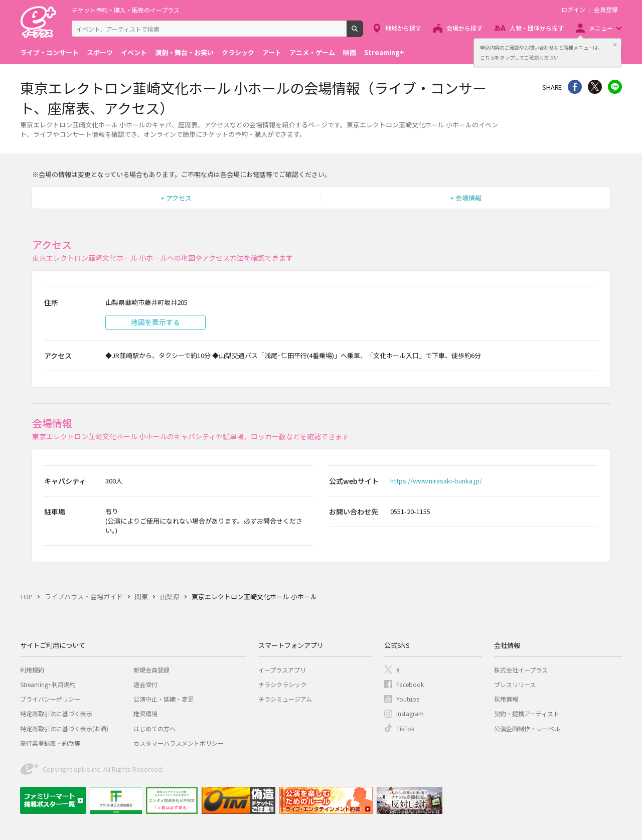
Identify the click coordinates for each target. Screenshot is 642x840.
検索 (362, 33)
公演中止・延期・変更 (164, 699)
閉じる (615, 45)
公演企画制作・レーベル (527, 728)
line (615, 87)
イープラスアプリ (282, 670)
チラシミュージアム (285, 699)
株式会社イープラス (521, 670)
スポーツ (100, 52)
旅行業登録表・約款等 (50, 743)
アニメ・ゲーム (312, 52)
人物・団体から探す (537, 28)
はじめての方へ (154, 728)
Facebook (410, 684)
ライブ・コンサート (49, 52)
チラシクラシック (282, 684)
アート (272, 52)
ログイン (573, 10)
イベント (134, 52)
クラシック (238, 52)
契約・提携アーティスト (527, 713)
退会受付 (145, 684)
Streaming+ (384, 52)
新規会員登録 (151, 670)
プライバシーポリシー (50, 699)
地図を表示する (155, 322)
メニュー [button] (601, 28)
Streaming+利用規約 (48, 684)
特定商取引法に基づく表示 (56, 713)
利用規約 (32, 670)
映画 (350, 52)
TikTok (405, 728)
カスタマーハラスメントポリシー (179, 743)
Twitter (595, 87)
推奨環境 (145, 713)
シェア (575, 87)
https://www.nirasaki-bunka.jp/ (436, 481)
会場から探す (464, 28)
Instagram (410, 713)
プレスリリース (515, 684)
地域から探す (403, 28)
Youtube (408, 699)
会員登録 (606, 10)
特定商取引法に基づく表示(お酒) (64, 728)
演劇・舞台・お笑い (184, 52)
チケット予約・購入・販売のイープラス (126, 10)
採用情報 (506, 699)
